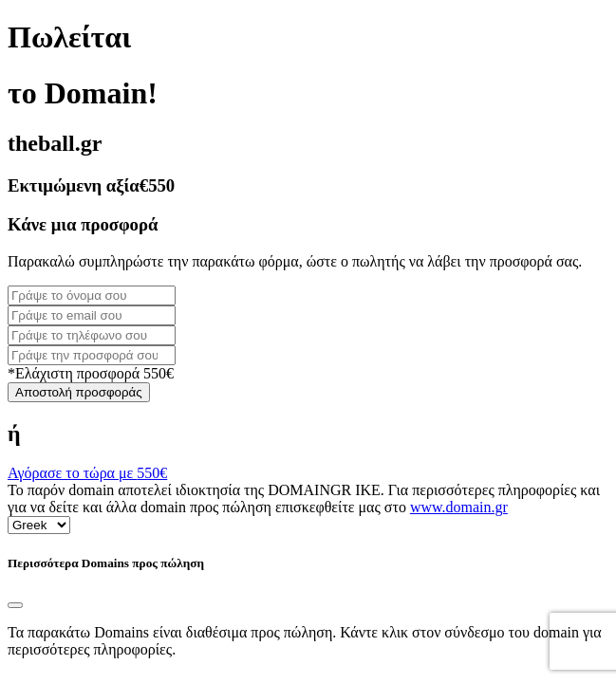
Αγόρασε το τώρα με (87, 473)
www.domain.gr (459, 507)
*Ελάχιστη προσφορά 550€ (91, 373)
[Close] (15, 605)
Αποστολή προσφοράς (79, 392)
